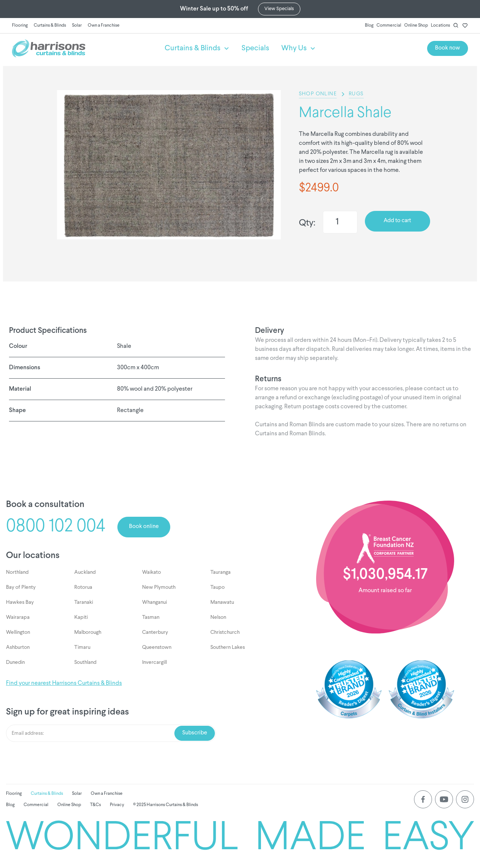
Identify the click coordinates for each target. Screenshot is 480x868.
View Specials (279, 9)
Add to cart (397, 221)
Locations (440, 26)
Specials (255, 48)
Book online (144, 527)
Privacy (117, 805)
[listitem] (169, 165)
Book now (448, 48)
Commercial (389, 26)
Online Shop (416, 26)
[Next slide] (181, 251)
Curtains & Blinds (50, 26)
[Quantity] (340, 222)
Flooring (20, 26)
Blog (369, 26)
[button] (197, 48)
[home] (82, 48)
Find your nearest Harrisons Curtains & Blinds (64, 683)
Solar (77, 26)
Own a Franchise (104, 26)
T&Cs (95, 805)
